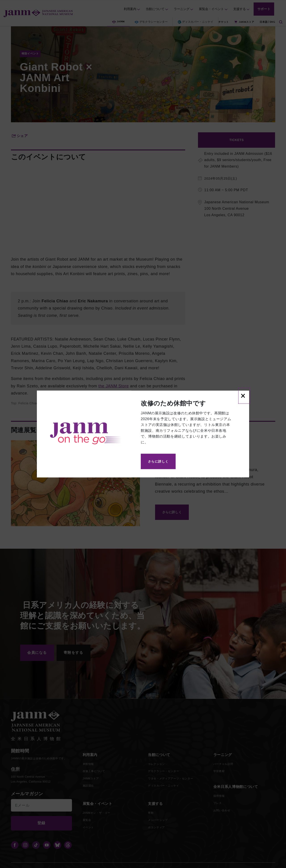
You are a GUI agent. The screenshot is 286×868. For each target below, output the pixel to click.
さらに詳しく (158, 461)
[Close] (244, 396)
